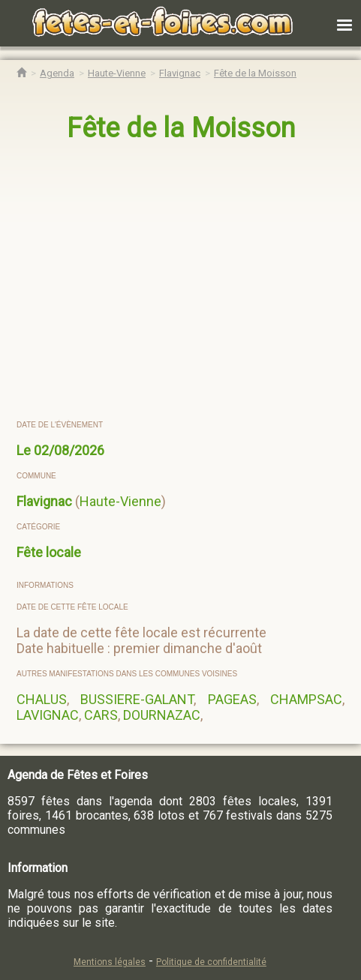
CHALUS (42, 699)
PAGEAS (232, 699)
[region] (181, 282)
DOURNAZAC (162, 715)
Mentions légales (110, 962)
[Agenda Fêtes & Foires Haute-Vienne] (117, 73)
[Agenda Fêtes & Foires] (57, 73)
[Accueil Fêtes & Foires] (21, 73)
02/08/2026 (69, 450)
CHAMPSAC (306, 699)
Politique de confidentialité (211, 962)
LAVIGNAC (48, 715)
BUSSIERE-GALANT (137, 699)
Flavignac (44, 501)
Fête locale (49, 552)
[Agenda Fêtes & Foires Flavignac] (180, 73)
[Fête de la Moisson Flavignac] (255, 73)
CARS (101, 715)
